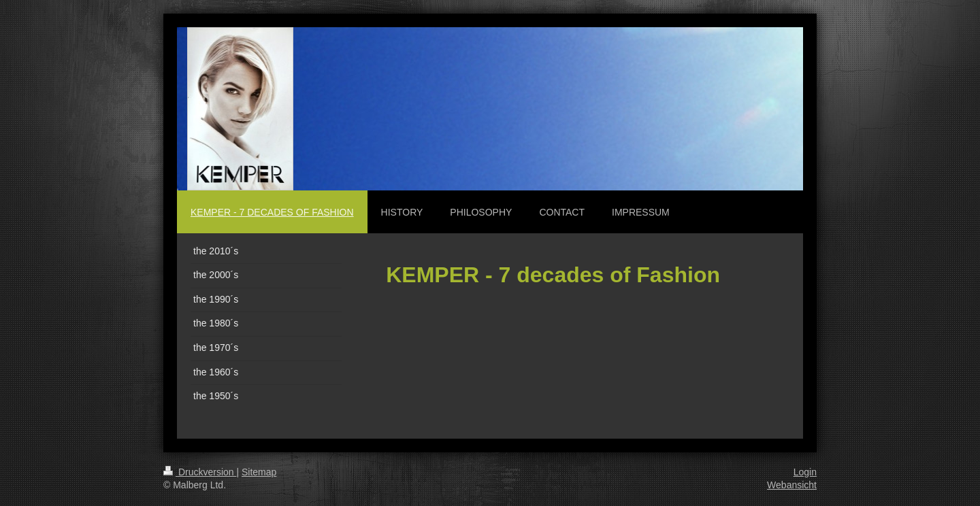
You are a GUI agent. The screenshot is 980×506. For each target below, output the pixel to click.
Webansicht (792, 485)
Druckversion (200, 472)
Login (805, 472)
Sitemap (259, 472)
